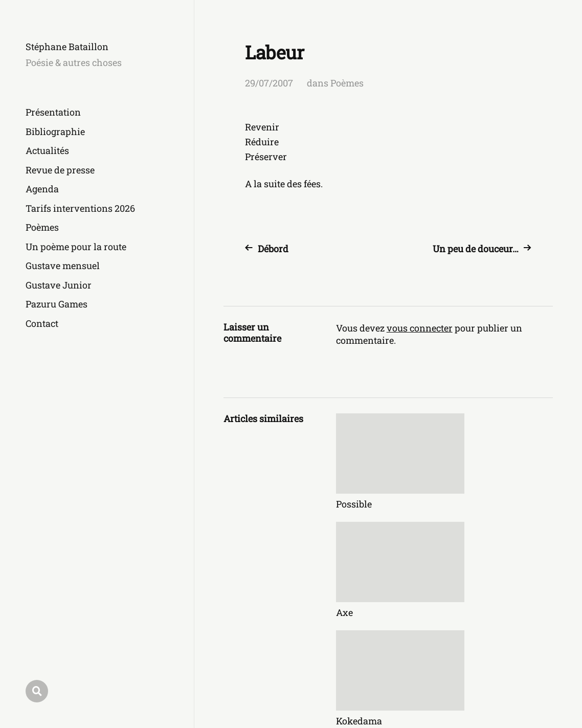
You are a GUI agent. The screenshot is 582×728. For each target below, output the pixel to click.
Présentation (53, 112)
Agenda (42, 189)
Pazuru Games (57, 304)
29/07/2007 (269, 83)
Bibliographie (55, 131)
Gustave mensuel (63, 266)
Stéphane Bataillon (67, 47)
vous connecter (420, 328)
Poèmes (42, 227)
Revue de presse (60, 170)
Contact (42, 323)
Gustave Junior (59, 285)
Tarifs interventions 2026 (80, 208)
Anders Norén (525, 683)
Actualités (47, 150)
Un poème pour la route (76, 247)
